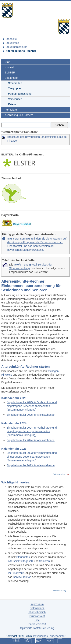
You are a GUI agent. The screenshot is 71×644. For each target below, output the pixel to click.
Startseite (11, 39)
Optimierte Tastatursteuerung (37, 628)
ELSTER (10, 73)
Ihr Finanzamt (16, 573)
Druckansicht (37, 616)
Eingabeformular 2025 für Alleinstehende (31, 415)
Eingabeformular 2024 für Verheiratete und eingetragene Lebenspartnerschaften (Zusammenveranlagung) (32, 431)
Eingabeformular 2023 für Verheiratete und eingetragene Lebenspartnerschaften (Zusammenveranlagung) (32, 457)
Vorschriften (15, 99)
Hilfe (37, 620)
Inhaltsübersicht (37, 612)
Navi (39, 641)
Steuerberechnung (16, 47)
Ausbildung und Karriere (19, 115)
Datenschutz (37, 608)
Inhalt (16, 641)
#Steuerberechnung (20, 94)
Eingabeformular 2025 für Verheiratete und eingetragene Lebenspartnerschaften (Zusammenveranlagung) (32, 406)
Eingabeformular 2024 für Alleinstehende (31, 440)
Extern (12, 104)
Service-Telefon (22, 577)
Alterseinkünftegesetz (21, 561)
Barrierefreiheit (37, 624)
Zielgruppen (15, 88)
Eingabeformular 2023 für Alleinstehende (31, 465)
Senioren (44, 561)
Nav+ (50, 641)
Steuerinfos (12, 43)
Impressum (37, 604)
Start (8, 62)
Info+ (28, 641)
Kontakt (9, 67)
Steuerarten (15, 83)
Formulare (11, 110)
